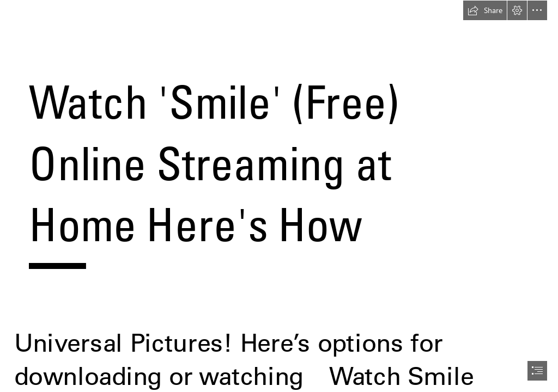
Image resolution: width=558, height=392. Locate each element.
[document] (279, 196)
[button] (485, 10)
